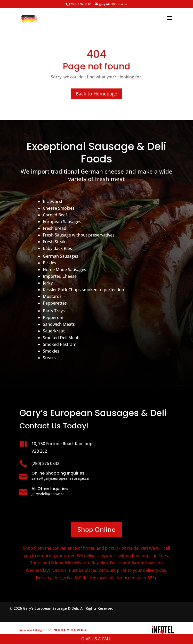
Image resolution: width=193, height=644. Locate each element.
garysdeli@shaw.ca (48, 494)
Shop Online (96, 529)
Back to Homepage (96, 94)
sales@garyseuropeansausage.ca (60, 478)
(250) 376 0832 (80, 4)
